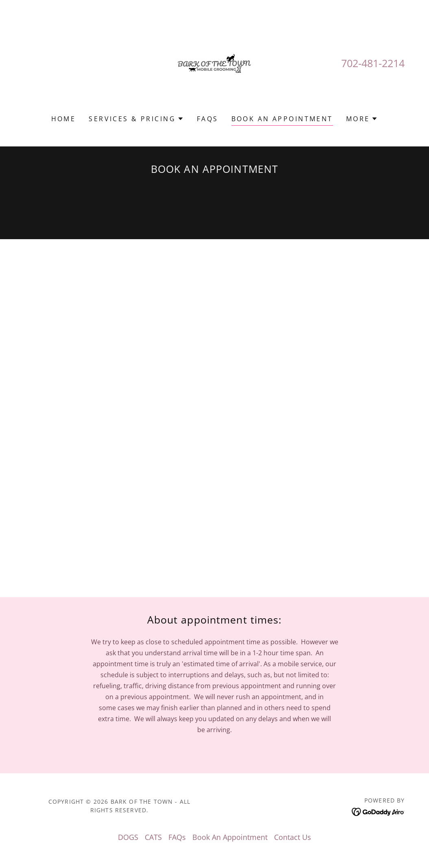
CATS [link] (153, 837)
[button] (136, 119)
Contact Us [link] (293, 837)
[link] (214, 63)
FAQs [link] (208, 119)
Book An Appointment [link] (282, 119)
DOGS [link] (128, 837)
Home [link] (64, 119)
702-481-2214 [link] (373, 63)
